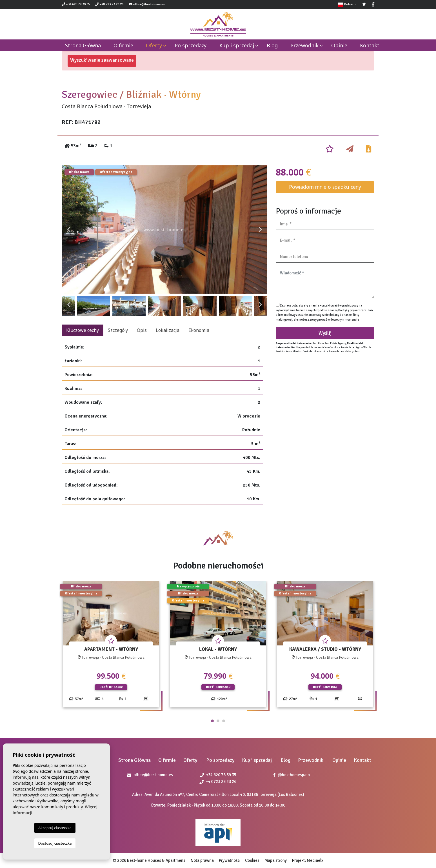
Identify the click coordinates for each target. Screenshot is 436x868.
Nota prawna (202, 860)
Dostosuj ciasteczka (55, 843)
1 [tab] (212, 721)
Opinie (339, 45)
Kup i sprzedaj (237, 45)
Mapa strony (276, 860)
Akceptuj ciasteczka (55, 828)
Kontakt (370, 45)
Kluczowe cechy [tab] (83, 330)
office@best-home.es (149, 4)
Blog (272, 45)
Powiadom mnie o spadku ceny (325, 187)
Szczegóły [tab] (118, 330)
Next (260, 230)
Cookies (252, 860)
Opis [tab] (142, 330)
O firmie (123, 45)
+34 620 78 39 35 (76, 4)
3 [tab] (224, 721)
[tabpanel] (111, 646)
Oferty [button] (154, 45)
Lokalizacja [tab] (168, 330)
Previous (69, 230)
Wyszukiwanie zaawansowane (102, 60)
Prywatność (229, 860)
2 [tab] (218, 721)
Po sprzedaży (191, 45)
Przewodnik (304, 45)
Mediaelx (315, 860)
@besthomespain (292, 775)
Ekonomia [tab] (199, 330)
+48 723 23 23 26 (109, 4)
